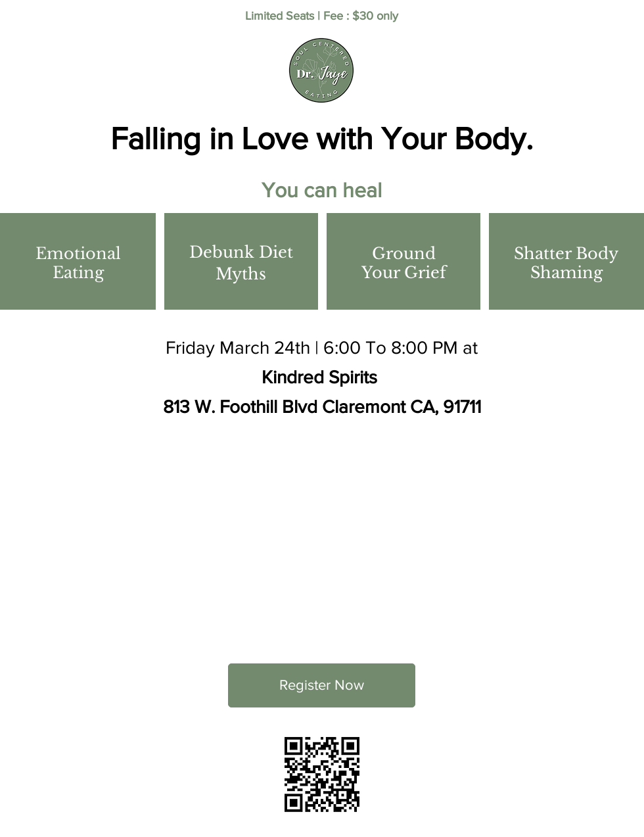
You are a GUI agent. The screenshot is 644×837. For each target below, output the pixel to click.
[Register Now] (322, 685)
